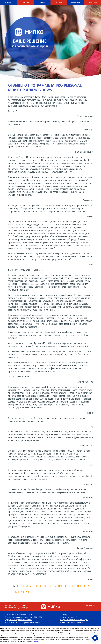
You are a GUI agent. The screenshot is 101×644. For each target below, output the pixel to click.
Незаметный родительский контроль (19, 615)
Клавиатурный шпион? (68, 617)
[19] (88, 586)
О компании (93, 2)
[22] (22, 592)
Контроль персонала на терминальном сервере (22, 623)
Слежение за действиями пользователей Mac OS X (24, 617)
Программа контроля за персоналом (18, 620)
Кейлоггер (63, 615)
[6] (30, 586)
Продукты (25, 2)
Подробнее (36, 641)
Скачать (42, 2)
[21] (17, 592)
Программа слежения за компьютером (74, 620)
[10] (46, 586)
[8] (38, 586)
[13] (60, 586)
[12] (55, 586)
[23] (27, 592)
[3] (19, 586)
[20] (12, 592)
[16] (74, 586)
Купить (59, 2)
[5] (26, 586)
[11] (51, 586)
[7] (34, 586)
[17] (79, 586)
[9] (42, 586)
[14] (65, 586)
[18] (84, 586)
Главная (8, 2)
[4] (22, 586)
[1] (11, 586)
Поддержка (76, 2)
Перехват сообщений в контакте (71, 623)
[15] (70, 586)
